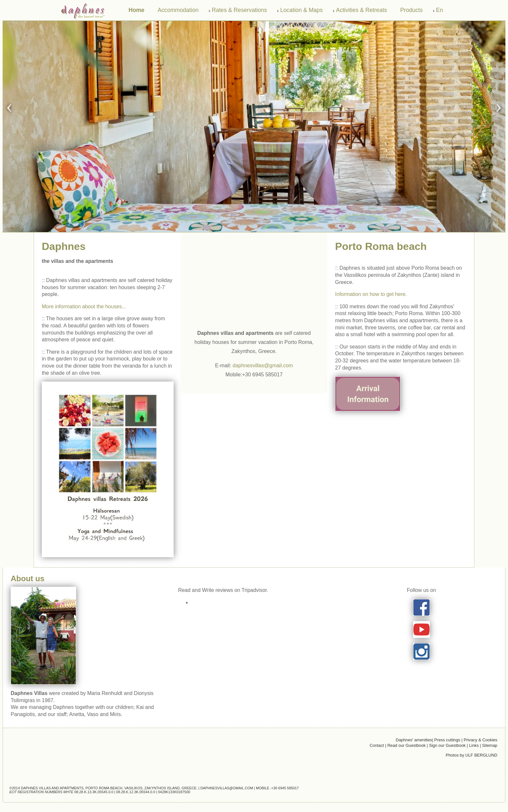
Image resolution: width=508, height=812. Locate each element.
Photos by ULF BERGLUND (472, 755)
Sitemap (490, 745)
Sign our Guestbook (447, 745)
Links (474, 745)
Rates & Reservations (239, 10)
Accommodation (178, 10)
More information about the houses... (84, 306)
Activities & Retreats (361, 10)
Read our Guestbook (407, 745)
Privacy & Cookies (480, 740)
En (440, 10)
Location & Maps (301, 10)
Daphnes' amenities (414, 740)
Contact (377, 745)
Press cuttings (448, 740)
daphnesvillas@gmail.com (263, 365)
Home (137, 10)
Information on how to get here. (371, 294)
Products (411, 10)
